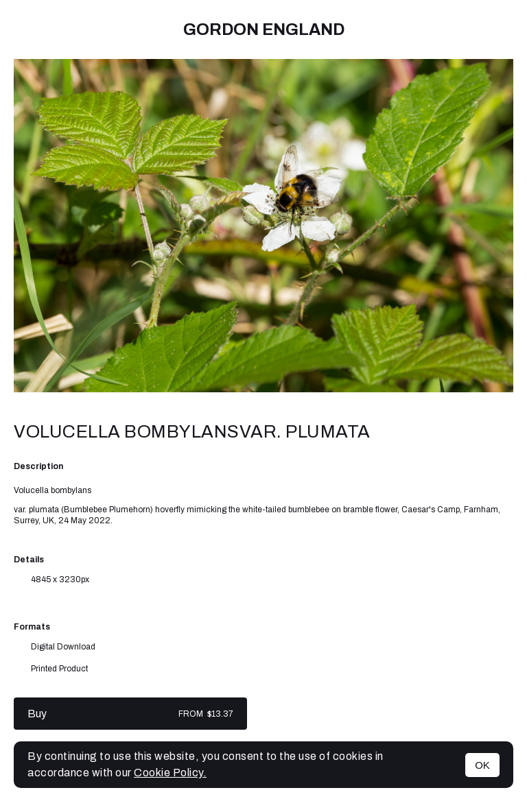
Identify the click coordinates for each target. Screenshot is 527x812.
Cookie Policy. (170, 773)
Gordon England (264, 29)
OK (482, 765)
